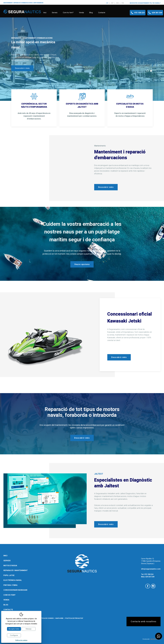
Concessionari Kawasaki (15, 590)
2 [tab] (151, 71)
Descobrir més (22, 68)
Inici (45, 13)
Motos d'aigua (10, 566)
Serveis (55, 13)
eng (118, 3)
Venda (81, 13)
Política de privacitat (74, 618)
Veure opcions (82, 264)
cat (107, 3)
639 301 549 (157, 13)
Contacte (102, 13)
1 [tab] (148, 71)
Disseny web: (150, 639)
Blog (91, 13)
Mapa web (59, 618)
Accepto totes (14, 629)
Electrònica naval (13, 580)
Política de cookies (46, 618)
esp (112, 3)
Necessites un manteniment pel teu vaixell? (145, 3)
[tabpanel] (82, 59)
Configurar (14, 635)
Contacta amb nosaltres (144, 621)
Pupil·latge (9, 575)
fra (123, 3)
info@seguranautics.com (151, 569)
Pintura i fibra (10, 585)
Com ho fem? (68, 13)
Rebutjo (29, 629)
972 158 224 (139, 13)
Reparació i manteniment (16, 570)
